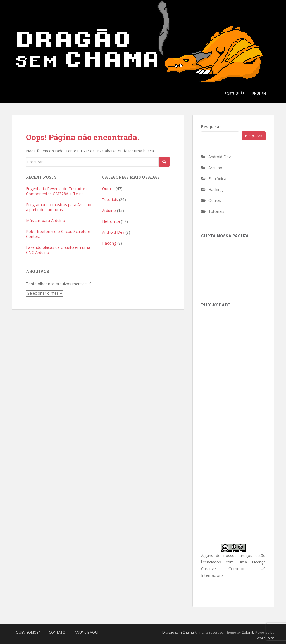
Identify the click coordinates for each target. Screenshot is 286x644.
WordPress (265, 638)
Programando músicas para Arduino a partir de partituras (59, 207)
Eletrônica (111, 221)
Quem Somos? (28, 632)
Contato (57, 632)
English (259, 94)
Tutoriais (110, 200)
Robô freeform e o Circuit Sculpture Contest (58, 234)
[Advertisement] (243, 349)
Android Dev (113, 232)
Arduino (109, 210)
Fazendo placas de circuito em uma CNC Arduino (58, 250)
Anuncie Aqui (86, 632)
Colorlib (248, 632)
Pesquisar (211, 127)
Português (234, 94)
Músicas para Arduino (46, 220)
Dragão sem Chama (178, 632)
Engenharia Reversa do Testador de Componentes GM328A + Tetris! (58, 191)
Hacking (109, 243)
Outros (108, 189)
